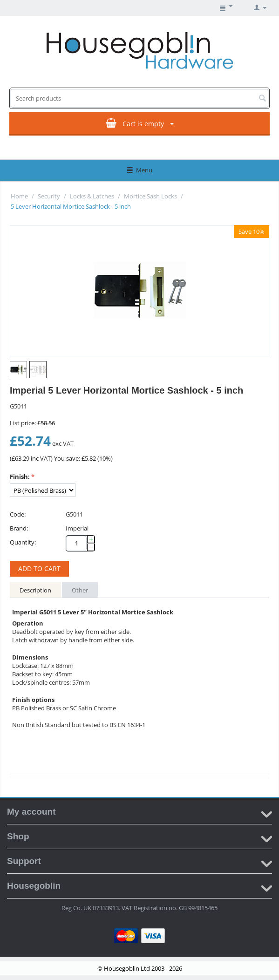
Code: (18, 514)
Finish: (20, 476)
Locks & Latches (92, 196)
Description (35, 590)
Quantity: (23, 542)
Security (49, 196)
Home (19, 196)
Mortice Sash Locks (150, 196)
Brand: (19, 528)
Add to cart (39, 568)
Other (80, 590)
